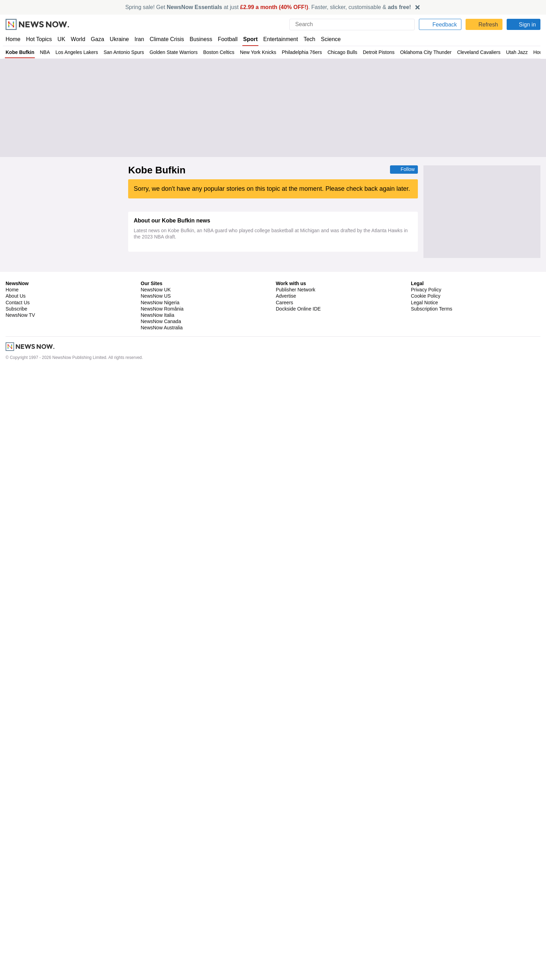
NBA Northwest (245, 317)
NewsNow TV (20, 926)
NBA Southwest (200, 436)
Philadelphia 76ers (301, 52)
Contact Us (18, 913)
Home (13, 39)
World (77, 39)
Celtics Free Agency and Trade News (234, 698)
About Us (16, 907)
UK (61, 39)
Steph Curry (151, 542)
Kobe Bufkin (19, 52)
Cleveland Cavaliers (478, 52)
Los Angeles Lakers (75, 52)
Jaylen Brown (153, 661)
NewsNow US (155, 907)
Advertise (286, 907)
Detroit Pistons (378, 52)
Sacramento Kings (196, 842)
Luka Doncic (185, 335)
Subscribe (17, 920)
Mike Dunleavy (154, 579)
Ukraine (117, 39)
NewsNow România (162, 920)
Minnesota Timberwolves (164, 317)
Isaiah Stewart (214, 335)
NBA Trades (262, 579)
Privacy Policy (426, 901)
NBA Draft (181, 598)
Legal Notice (424, 913)
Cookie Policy (425, 907)
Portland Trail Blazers (161, 698)
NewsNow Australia (162, 939)
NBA (44, 52)
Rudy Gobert (204, 417)
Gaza (96, 39)
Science (326, 39)
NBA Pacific (164, 354)
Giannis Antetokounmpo (163, 805)
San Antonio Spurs (123, 52)
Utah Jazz (517, 52)
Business (197, 39)
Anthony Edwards (209, 317)
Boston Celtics (218, 52)
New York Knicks (257, 52)
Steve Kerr (150, 561)
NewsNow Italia (157, 926)
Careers (284, 913)
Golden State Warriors (173, 52)
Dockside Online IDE (297, 920)
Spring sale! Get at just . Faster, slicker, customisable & (268, 7)
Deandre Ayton (154, 335)
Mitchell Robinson (157, 842)
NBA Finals (229, 436)
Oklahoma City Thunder (425, 52)
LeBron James (199, 298)
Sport (247, 39)
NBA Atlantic (223, 643)
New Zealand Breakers (162, 643)
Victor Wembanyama (210, 399)
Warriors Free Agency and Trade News (216, 542)
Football (224, 39)
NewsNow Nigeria (160, 913)
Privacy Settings (429, 926)
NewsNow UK (155, 901)
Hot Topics (39, 39)
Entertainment (277, 39)
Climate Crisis (163, 39)
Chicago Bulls (341, 52)
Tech (305, 39)
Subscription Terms (432, 920)
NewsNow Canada (161, 932)
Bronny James (154, 298)
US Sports (189, 354)
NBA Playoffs (185, 824)
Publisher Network (296, 901)
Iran (136, 39)
